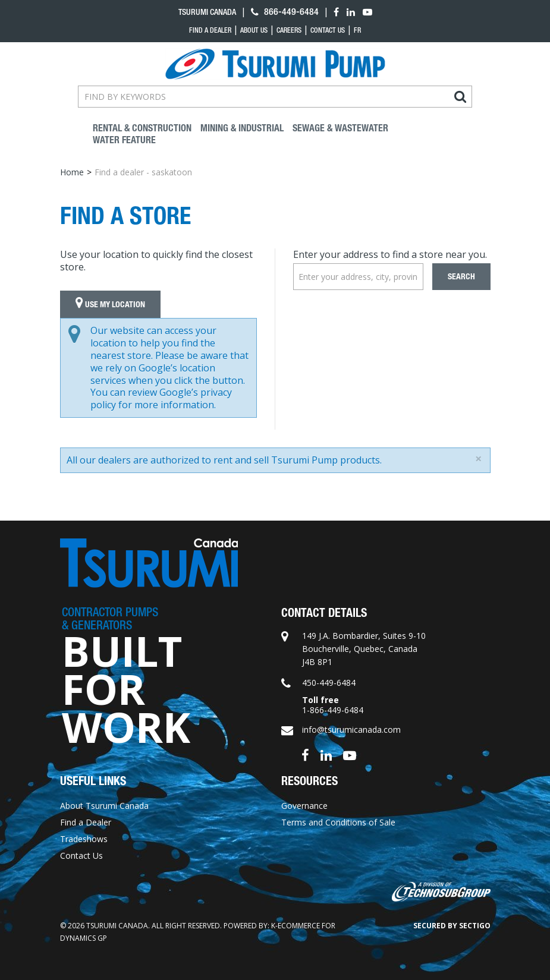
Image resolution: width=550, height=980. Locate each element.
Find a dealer (210, 30)
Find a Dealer (86, 822)
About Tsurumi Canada (104, 806)
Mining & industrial (242, 128)
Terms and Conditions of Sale (338, 822)
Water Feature (124, 140)
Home (72, 172)
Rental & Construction (142, 128)
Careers (289, 30)
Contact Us (328, 30)
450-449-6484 (329, 683)
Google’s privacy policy (161, 398)
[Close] (478, 459)
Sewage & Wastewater (340, 128)
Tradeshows (84, 839)
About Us (254, 30)
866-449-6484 (285, 12)
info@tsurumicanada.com (351, 730)
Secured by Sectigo (452, 926)
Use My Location (110, 304)
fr (357, 30)
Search (461, 277)
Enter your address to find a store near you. (390, 254)
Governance (304, 806)
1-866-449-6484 (333, 710)
